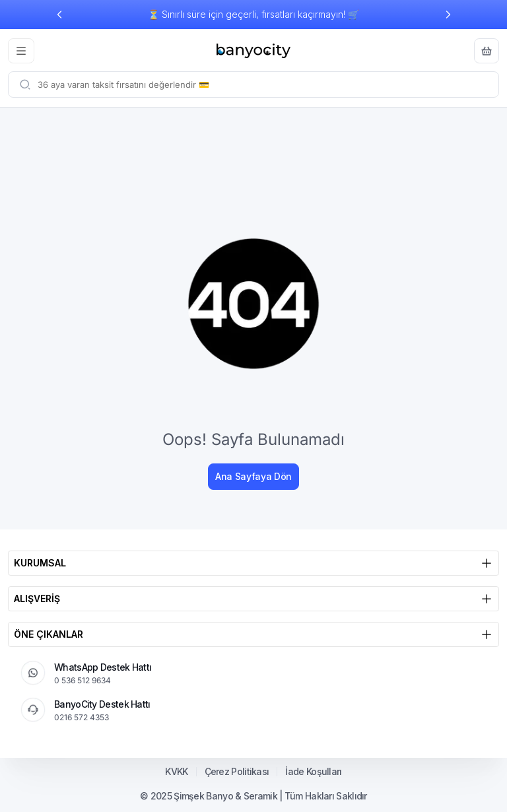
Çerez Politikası (237, 772)
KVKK (176, 772)
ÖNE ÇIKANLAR (253, 634)
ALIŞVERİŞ (253, 599)
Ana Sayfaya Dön (253, 476)
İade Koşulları (313, 772)
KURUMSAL (253, 563)
